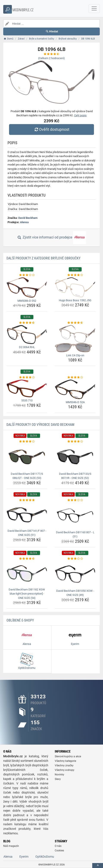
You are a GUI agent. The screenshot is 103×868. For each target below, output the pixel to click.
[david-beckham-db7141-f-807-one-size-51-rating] (27, 500)
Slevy (58, 779)
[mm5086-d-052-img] (27, 287)
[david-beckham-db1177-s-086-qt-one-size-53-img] (27, 457)
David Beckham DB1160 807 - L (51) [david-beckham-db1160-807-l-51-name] (75, 534)
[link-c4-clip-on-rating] (75, 323)
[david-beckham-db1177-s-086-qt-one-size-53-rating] (27, 442)
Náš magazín (11, 846)
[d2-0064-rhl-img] (27, 335)
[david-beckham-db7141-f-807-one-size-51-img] (27, 515)
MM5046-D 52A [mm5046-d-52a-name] (75, 402)
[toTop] (98, 866)
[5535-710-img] (27, 389)
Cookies (59, 851)
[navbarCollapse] (94, 9)
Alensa (24, 222)
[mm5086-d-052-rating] (27, 275)
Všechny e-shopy (65, 770)
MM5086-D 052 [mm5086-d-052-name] (27, 301)
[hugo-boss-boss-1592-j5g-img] (75, 287)
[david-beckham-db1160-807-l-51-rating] (75, 500)
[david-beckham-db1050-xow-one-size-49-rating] (75, 559)
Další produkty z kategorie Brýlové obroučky (43, 258)
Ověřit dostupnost (51, 129)
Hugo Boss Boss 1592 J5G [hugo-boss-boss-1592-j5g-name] (75, 300)
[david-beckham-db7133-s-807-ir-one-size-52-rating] (75, 442)
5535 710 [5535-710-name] (27, 400)
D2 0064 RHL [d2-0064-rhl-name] (27, 347)
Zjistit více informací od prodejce (51, 238)
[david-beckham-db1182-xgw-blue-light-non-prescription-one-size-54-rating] (27, 559)
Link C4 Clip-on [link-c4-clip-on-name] (75, 355)
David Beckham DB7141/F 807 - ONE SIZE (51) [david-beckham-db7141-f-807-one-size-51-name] (27, 533)
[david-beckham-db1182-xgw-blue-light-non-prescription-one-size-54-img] (27, 573)
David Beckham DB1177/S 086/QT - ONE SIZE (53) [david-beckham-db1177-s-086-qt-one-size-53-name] (27, 476)
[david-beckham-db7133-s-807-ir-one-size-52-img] (75, 457)
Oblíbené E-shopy (20, 620)
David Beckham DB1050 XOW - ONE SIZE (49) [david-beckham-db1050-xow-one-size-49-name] (75, 593)
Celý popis (80, 115)
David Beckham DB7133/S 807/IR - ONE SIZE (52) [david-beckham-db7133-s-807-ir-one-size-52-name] (75, 476)
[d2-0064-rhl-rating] (27, 323)
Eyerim (24, 857)
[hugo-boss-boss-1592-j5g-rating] (75, 275)
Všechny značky (64, 765)
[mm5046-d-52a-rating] (75, 377)
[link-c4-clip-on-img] (75, 339)
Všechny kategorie (65, 761)
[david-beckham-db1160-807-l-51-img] (75, 516)
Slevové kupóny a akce (68, 756)
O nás (58, 846)
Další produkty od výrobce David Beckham (40, 425)
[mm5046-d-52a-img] (75, 389)
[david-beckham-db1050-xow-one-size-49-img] (75, 574)
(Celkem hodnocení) (51, 58)
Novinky (59, 775)
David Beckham (28, 218)
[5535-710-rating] (27, 377)
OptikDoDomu (45, 857)
